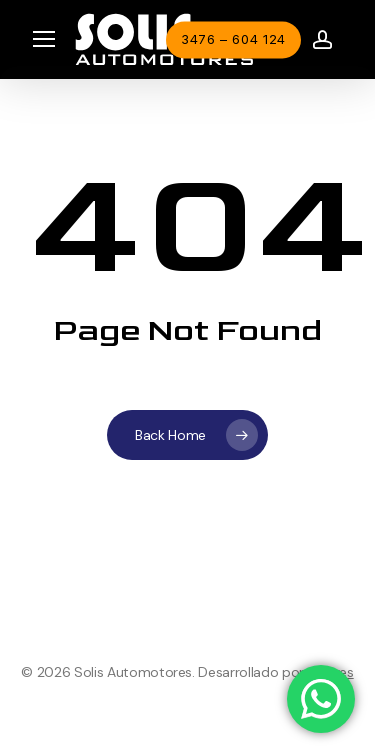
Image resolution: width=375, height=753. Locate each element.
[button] (44, 39)
